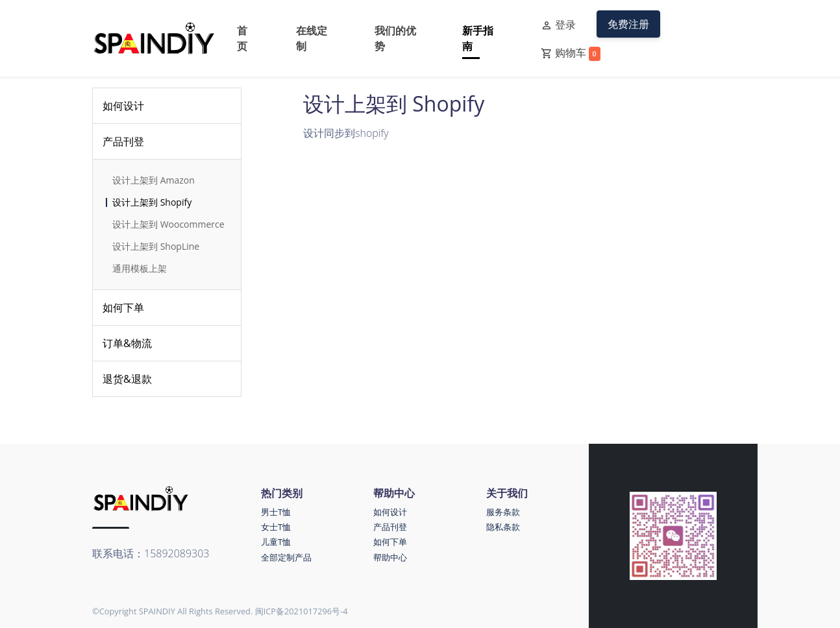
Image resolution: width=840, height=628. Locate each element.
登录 (558, 25)
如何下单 (123, 308)
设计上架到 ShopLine (156, 247)
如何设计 (123, 106)
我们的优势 (395, 38)
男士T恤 (276, 512)
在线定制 (312, 38)
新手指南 (478, 38)
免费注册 (628, 24)
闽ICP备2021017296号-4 (302, 611)
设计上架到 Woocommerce (168, 224)
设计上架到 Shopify (152, 202)
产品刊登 (123, 141)
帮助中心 (390, 557)
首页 (242, 38)
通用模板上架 (140, 269)
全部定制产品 (286, 557)
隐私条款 (503, 527)
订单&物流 (127, 343)
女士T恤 (276, 527)
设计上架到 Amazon (154, 180)
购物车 (571, 53)
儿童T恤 (276, 542)
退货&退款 (127, 379)
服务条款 (503, 512)
